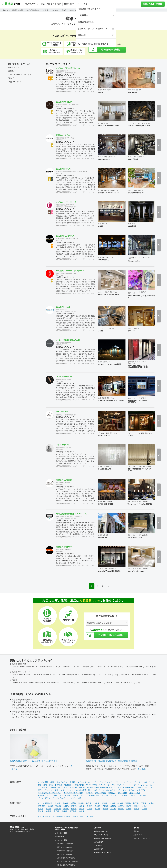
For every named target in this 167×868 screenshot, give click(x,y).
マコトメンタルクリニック (137, 571)
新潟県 (50, 806)
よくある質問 (99, 842)
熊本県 (48, 811)
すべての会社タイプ (46, 816)
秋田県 (89, 803)
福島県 (104, 803)
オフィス (101, 123)
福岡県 (137, 809)
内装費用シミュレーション (103, 853)
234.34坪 (107, 190)
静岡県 (105, 806)
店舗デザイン (60, 73)
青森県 (65, 803)
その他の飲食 (78, 785)
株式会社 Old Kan (64, 102)
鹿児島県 (73, 811)
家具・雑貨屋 (101, 793)
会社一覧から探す (61, 833)
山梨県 (82, 806)
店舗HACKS (138, 835)
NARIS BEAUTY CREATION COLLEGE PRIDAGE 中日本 (138, 366)
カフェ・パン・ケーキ (83, 158)
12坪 (106, 569)
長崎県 (41, 811)
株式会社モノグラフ (65, 236)
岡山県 (82, 809)
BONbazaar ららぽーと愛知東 (109, 295)
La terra (130, 436)
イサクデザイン (63, 445)
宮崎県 (64, 811)
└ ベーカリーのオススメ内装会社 (66, 861)
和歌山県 (57, 809)
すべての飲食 (62, 782)
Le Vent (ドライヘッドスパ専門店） (111, 364)
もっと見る (142, 769)
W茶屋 (100, 226)
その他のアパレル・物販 (48, 795)
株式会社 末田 (63, 307)
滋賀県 (129, 806)
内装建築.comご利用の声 (103, 838)
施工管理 (67, 73)
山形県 (97, 803)
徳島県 (105, 809)
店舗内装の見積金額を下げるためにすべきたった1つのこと (34, 761)
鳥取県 (66, 809)
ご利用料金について (101, 845)
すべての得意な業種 (46, 782)
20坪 (134, 224)
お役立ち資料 (99, 849)
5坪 (107, 224)
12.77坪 (144, 292)
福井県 (74, 806)
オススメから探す (61, 840)
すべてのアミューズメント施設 (114, 795)
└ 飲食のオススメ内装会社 (64, 854)
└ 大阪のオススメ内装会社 (64, 847)
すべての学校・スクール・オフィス (101, 785)
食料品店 (112, 793)
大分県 (56, 811)
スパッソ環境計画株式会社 (68, 340)
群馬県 (128, 803)
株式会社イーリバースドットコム (110, 193)
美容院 (100, 90)
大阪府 (144, 806)
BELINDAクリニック (135, 538)
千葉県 (144, 803)
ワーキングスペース (59, 787)
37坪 (104, 90)
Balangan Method (134, 261)
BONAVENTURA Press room (108, 126)
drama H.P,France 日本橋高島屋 (109, 571)
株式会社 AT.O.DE (64, 480)
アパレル (101, 157)
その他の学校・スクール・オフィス (101, 787)
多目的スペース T (104, 436)
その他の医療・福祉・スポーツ (88, 790)
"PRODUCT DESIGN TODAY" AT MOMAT (139, 470)
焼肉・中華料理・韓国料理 (60, 785)
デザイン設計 (78, 816)
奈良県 (48, 809)
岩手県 (73, 803)
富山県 (58, 806)
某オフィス (131, 331)
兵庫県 (41, 809)
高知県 (129, 809)
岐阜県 (97, 806)
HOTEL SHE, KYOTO (106, 504)
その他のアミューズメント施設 (69, 798)
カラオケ (143, 795)
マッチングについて (101, 835)
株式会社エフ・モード (66, 202)
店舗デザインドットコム (142, 838)
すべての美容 (65, 795)
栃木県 (120, 803)
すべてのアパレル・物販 (73, 793)
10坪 (134, 90)
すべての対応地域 (45, 803)
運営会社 (136, 831)
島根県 (74, 809)
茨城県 (112, 803)
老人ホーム (150, 787)
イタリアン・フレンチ (88, 91)
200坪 (107, 433)
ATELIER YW (62, 412)
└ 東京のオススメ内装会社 (64, 844)
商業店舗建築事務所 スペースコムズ (72, 514)
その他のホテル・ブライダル (50, 793)
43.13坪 (107, 292)
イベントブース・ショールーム (136, 123)
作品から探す (60, 837)
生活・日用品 (102, 398)
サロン (130, 90)
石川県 (66, 806)
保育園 (82, 787)
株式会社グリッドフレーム (68, 68)
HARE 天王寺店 (133, 159)
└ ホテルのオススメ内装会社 (65, 865)
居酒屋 (67, 91)
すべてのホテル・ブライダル (115, 790)
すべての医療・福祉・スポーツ (130, 787)
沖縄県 (82, 811)
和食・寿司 (95, 225)
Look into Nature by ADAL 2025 (139, 126)
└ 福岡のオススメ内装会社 (64, 851)
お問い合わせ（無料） (154, 4)
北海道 (57, 803)
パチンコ (133, 795)
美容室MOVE (103, 538)
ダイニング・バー (75, 91)
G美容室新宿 (132, 226)
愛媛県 (121, 809)
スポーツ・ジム (67, 790)
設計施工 (74, 73)
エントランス (43, 787)
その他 (92, 158)
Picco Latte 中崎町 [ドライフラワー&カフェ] (141, 297)
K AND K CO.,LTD (105, 469)
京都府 (137, 806)
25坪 (135, 157)
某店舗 (101, 331)
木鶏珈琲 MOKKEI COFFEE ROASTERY (137, 401)
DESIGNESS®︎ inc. (64, 377)
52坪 (140, 535)
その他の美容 (94, 795)
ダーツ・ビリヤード (46, 798)
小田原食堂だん (104, 260)
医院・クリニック (133, 535)
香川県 (113, 809)
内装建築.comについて (102, 831)
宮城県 (81, 803)
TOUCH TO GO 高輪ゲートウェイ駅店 (111, 401)
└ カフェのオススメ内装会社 (65, 858)
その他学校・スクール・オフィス (137, 257)
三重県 (121, 806)
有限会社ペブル (63, 135)
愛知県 (113, 806)
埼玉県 (136, 803)
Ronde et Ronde (104, 159)
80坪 (140, 502)
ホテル (100, 502)
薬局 (56, 790)
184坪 (135, 190)
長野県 (90, 806)
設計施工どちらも (64, 816)
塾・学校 (73, 787)
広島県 (90, 809)
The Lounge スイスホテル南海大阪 (140, 504)
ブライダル (101, 433)
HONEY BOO (132, 92)
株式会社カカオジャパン (136, 193)
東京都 (152, 803)
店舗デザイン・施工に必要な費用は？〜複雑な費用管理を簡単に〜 (113, 761)
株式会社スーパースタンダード (70, 271)
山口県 (97, 809)
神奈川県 (42, 806)
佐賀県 (144, 809)
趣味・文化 (122, 793)
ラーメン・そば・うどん (83, 225)
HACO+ (101, 92)
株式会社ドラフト (64, 169)
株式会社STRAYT (64, 547)
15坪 (143, 433)
